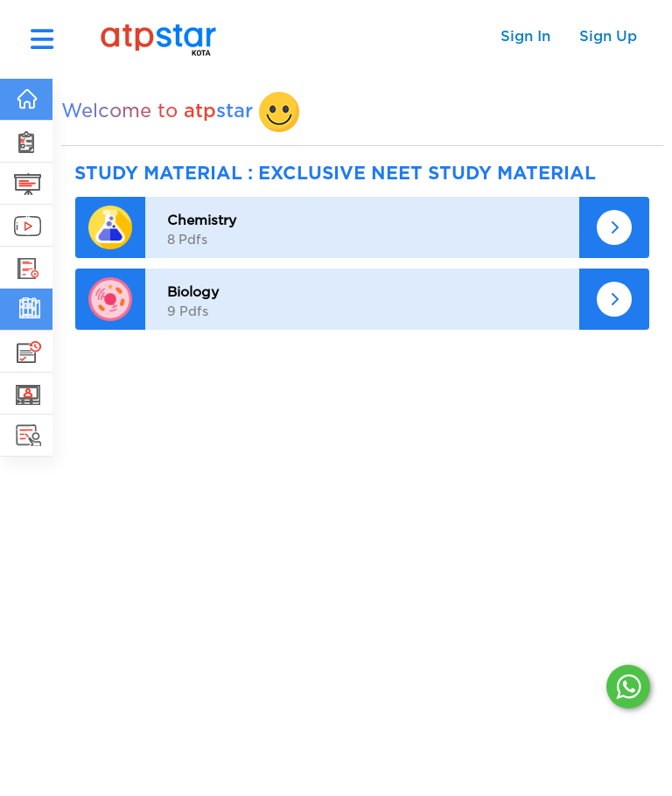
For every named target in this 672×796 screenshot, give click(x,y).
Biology (193, 292)
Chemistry (202, 220)
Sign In (525, 36)
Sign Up (608, 36)
